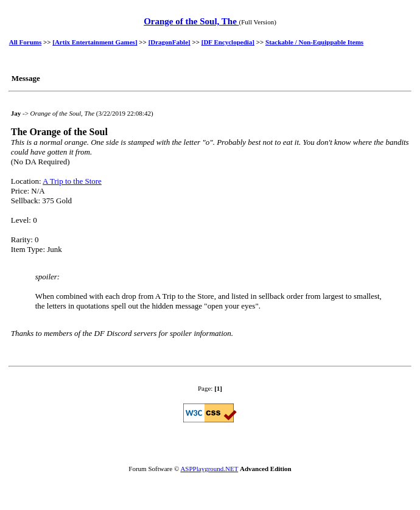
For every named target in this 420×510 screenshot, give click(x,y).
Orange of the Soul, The (191, 21)
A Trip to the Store (72, 181)
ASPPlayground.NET (209, 469)
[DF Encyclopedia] (228, 42)
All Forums (25, 42)
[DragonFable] (170, 42)
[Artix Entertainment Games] (95, 42)
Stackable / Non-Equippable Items (314, 42)
